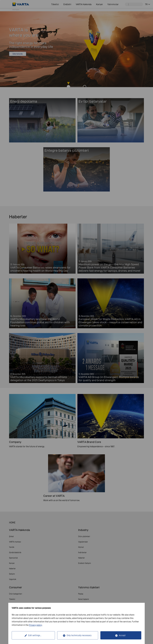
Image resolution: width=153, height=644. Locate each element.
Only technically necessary (79, 635)
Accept (122, 635)
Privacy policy (36, 625)
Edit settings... (35, 635)
